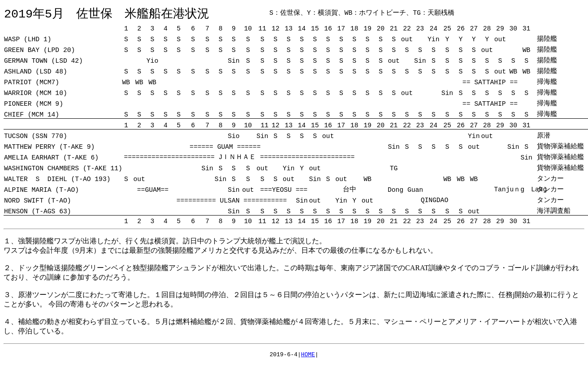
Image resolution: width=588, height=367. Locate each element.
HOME (308, 356)
